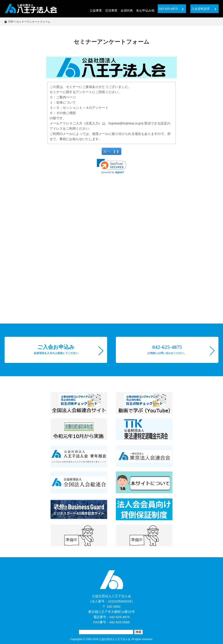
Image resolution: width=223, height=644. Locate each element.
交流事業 (111, 10)
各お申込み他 (145, 10)
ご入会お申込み (56, 349)
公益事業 (96, 10)
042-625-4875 (171, 9)
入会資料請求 (204, 9)
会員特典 (127, 10)
